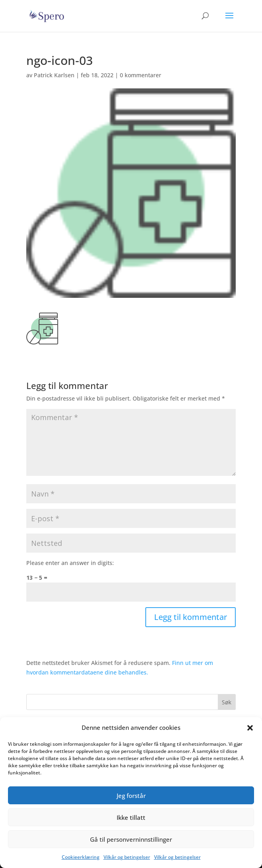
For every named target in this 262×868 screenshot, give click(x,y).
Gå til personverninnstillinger (131, 839)
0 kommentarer (141, 75)
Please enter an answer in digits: (70, 563)
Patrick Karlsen (54, 75)
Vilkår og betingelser (127, 857)
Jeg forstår (131, 796)
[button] (250, 728)
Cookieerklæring (81, 857)
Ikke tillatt (131, 817)
